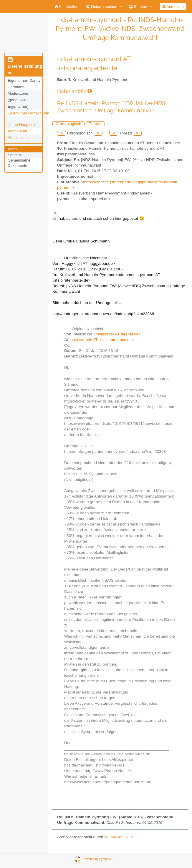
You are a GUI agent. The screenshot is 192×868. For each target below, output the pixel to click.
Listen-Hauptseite (23, 125)
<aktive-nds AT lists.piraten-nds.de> (103, 340)
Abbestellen (18, 138)
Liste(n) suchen (102, 7)
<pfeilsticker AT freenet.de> (117, 334)
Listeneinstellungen (25, 66)
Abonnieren (18, 131)
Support (138, 7)
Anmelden (173, 7)
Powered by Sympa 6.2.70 (100, 859)
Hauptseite (66, 7)
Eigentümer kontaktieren (28, 113)
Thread (95, 124)
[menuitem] (66, 7)
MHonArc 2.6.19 (119, 837)
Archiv (13, 149)
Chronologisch (68, 124)
